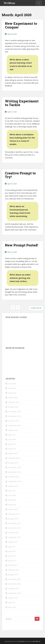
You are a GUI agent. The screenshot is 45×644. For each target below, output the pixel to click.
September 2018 (15, 481)
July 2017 (12, 547)
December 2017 (15, 523)
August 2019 (13, 430)
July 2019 (12, 435)
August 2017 (13, 542)
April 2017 (12, 561)
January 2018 (13, 519)
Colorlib (21, 641)
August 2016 (13, 598)
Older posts (36, 308)
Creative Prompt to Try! (20, 175)
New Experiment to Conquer (21, 25)
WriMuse (9, 3)
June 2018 (12, 495)
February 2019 (14, 458)
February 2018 (14, 514)
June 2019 (12, 439)
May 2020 (12, 388)
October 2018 (14, 477)
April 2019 (12, 449)
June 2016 (12, 607)
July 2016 (12, 602)
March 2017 (13, 565)
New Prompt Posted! (21, 245)
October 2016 (14, 589)
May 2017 (12, 556)
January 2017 (13, 575)
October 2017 (14, 533)
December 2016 (15, 579)
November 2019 (15, 416)
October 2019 (14, 421)
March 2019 (13, 453)
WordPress (37, 641)
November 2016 (15, 584)
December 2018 (15, 467)
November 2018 (15, 472)
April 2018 (12, 505)
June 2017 (12, 551)
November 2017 (15, 528)
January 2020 (13, 407)
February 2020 (14, 402)
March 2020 (13, 398)
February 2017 (14, 570)
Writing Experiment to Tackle (22, 103)
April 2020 (12, 393)
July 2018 (12, 491)
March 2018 (13, 509)
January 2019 (13, 463)
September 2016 (15, 593)
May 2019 (12, 444)
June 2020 (12, 384)
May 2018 (12, 500)
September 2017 (15, 537)
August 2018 (13, 486)
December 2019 (15, 412)
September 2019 (15, 425)
